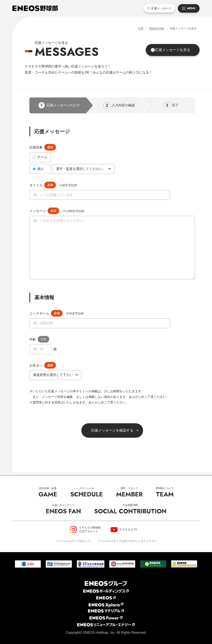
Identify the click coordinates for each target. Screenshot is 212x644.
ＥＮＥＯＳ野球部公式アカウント (90, 530)
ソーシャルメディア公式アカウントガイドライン (127, 541)
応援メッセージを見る (175, 51)
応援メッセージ (161, 8)
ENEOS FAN (155, 29)
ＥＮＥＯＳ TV (128, 530)
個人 (41, 169)
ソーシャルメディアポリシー (73, 541)
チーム (42, 158)
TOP (138, 29)
